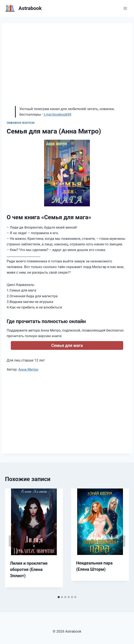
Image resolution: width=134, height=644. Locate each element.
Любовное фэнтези (21, 123)
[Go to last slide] (12, 541)
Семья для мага (67, 345)
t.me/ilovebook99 (58, 114)
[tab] (59, 597)
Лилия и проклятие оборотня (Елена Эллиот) (29, 569)
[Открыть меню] (125, 8)
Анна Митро (28, 369)
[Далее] (122, 541)
